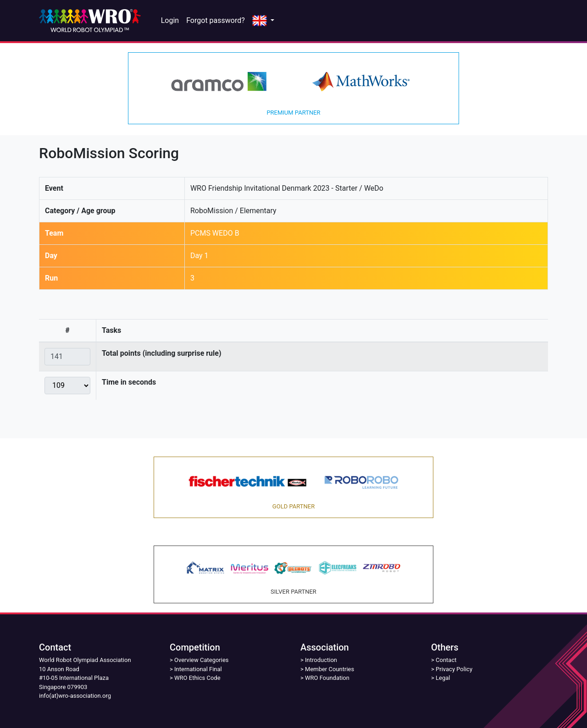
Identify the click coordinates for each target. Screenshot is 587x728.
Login (170, 20)
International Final (198, 669)
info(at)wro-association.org (75, 696)
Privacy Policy (454, 669)
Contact (446, 660)
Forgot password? (216, 20)
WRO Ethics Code (197, 678)
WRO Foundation (327, 678)
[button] (263, 21)
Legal (443, 678)
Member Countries (329, 669)
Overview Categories (201, 660)
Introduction (321, 660)
